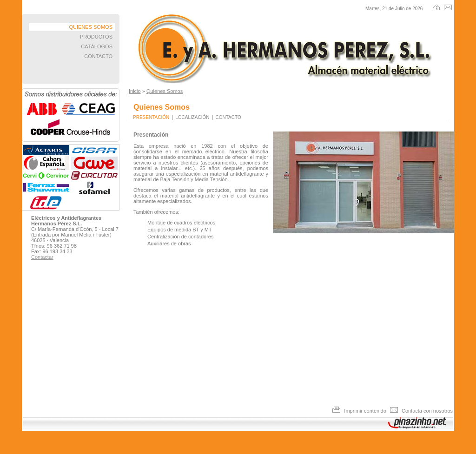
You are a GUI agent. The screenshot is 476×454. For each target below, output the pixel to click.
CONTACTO (98, 56)
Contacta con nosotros (421, 411)
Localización (192, 117)
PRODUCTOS (96, 37)
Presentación (151, 117)
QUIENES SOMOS (91, 27)
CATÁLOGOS (97, 46)
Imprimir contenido (360, 411)
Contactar (42, 257)
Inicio (135, 91)
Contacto (228, 117)
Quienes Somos (165, 91)
